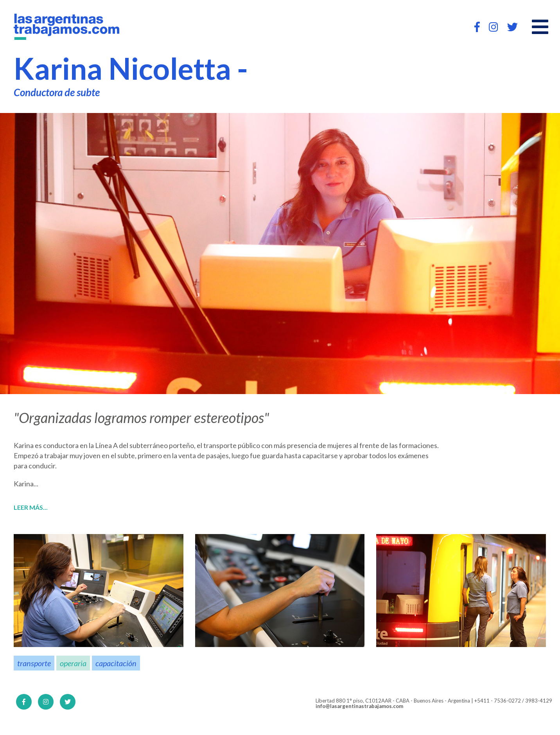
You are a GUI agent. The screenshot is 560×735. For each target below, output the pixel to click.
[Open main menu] (540, 27)
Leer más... (31, 507)
